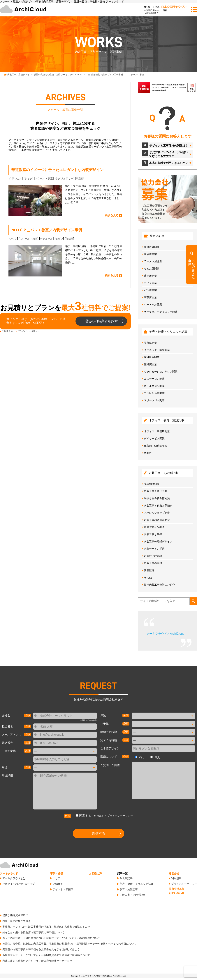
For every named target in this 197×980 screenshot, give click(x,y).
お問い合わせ (177, 893)
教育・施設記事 (129, 889)
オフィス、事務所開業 (157, 431)
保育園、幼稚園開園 (156, 446)
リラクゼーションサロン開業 (161, 372)
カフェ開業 (150, 283)
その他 (148, 577)
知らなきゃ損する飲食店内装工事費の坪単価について (33, 932)
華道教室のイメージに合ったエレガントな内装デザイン (57, 170)
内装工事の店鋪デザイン (158, 541)
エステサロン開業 (154, 379)
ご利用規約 (7, 331)
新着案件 (149, 570)
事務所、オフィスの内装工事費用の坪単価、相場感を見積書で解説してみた (46, 927)
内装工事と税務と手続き (158, 506)
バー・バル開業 (153, 305)
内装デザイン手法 (154, 549)
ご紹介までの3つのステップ (19, 884)
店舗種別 (58, 884)
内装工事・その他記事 (133, 895)
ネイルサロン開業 (154, 386)
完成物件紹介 (152, 484)
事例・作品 (57, 874)
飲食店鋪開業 (152, 247)
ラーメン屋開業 (153, 261)
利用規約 (99, 816)
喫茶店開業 (150, 297)
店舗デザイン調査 (154, 527)
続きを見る (112, 215)
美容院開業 (150, 343)
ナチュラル (46, 239)
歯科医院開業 (152, 357)
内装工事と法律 (153, 534)
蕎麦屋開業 (150, 276)
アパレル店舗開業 (154, 393)
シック (29, 178)
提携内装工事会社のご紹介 (159, 585)
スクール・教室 (44, 178)
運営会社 (174, 874)
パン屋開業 (150, 290)
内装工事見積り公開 (156, 491)
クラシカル (16, 178)
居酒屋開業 (150, 254)
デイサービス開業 (154, 439)
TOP (44, 75)
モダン (59, 239)
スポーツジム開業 (154, 400)
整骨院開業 (150, 364)
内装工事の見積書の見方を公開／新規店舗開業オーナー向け (37, 961)
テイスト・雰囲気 (63, 889)
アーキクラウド (9, 874)
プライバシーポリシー (29, 331)
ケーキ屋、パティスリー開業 (161, 312)
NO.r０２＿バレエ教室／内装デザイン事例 (47, 230)
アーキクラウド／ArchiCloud (165, 634)
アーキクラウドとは (14, 878)
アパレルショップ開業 (157, 513)
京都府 (69, 239)
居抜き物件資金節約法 (157, 498)
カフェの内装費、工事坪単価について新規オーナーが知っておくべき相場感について (51, 938)
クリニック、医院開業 (157, 350)
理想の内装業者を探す (101, 321)
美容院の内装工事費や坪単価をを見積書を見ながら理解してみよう (41, 949)
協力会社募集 (177, 889)
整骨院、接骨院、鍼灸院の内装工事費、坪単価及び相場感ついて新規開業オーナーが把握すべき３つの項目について (69, 944)
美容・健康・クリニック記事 (136, 884)
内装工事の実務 (153, 563)
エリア (57, 878)
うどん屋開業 (152, 269)
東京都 (80, 178)
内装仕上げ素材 (153, 556)
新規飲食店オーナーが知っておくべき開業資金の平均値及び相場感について (46, 955)
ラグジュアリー (64, 178)
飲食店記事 (126, 878)
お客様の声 (95, 874)
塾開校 (148, 453)
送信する (98, 833)
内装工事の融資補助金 (157, 520)
